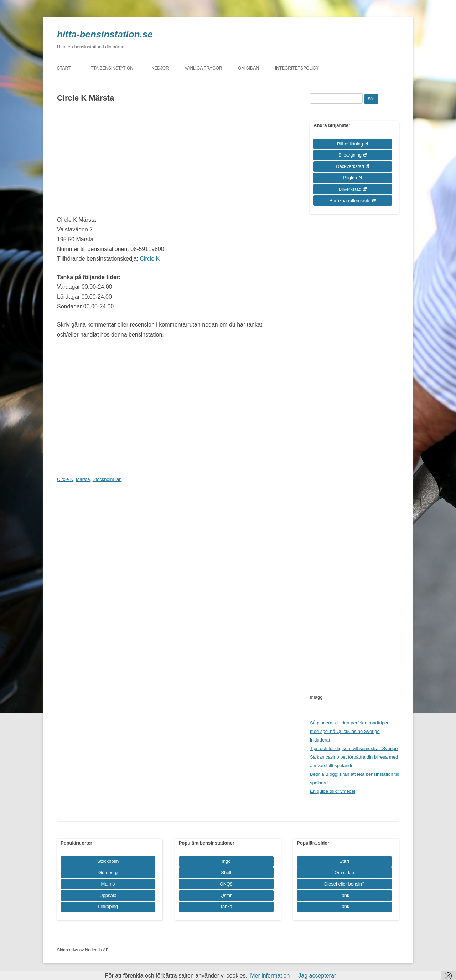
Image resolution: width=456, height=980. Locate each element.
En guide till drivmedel (333, 791)
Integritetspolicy (297, 68)
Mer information (270, 976)
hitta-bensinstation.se (105, 34)
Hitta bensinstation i (111, 68)
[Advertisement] (168, 161)
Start (64, 68)
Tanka (226, 906)
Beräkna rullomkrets (350, 201)
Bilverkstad (350, 189)
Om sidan (248, 68)
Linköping (108, 906)
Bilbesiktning (350, 144)
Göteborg (108, 873)
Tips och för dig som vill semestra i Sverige (354, 748)
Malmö (108, 884)
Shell (226, 873)
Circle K (150, 259)
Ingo (226, 861)
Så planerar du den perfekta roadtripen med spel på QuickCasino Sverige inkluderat (350, 731)
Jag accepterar (317, 976)
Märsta (83, 479)
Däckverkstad (350, 166)
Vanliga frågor (203, 68)
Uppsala (108, 895)
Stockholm (108, 861)
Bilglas (350, 178)
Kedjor (160, 68)
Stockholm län (107, 479)
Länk (344, 895)
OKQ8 (226, 884)
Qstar (226, 895)
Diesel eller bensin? (344, 884)
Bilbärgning (350, 155)
